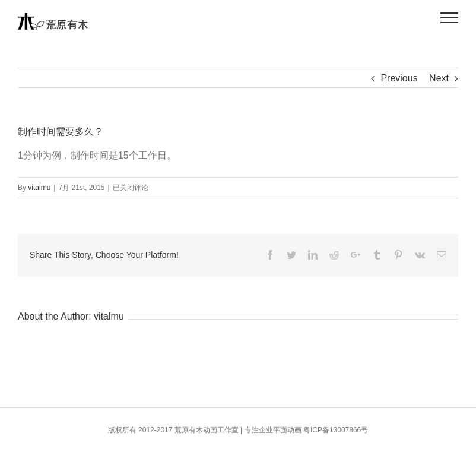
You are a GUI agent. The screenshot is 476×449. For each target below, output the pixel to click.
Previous (399, 78)
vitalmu (39, 188)
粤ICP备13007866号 (336, 430)
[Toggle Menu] (449, 18)
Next (439, 78)
